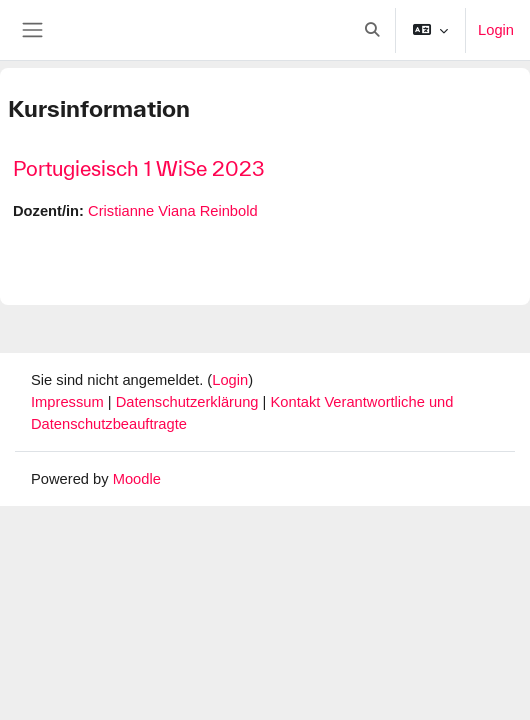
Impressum (69, 402)
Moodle (137, 479)
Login (496, 30)
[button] (372, 30)
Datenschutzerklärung (189, 402)
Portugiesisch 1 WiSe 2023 (139, 168)
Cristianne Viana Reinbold (173, 211)
